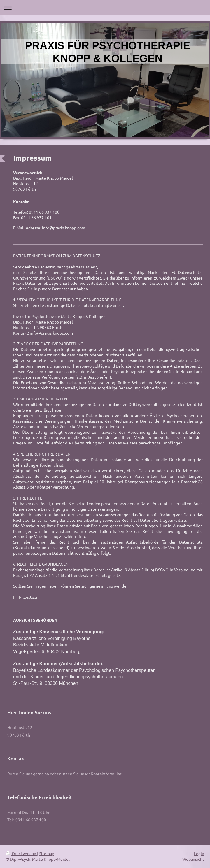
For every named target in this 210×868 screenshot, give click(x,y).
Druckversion (21, 853)
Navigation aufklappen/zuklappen (105, 8)
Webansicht (193, 859)
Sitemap (47, 853)
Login (199, 853)
